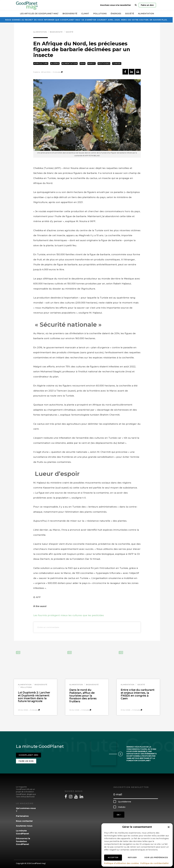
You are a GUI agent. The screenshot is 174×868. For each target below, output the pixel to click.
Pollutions (100, 14)
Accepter (113, 857)
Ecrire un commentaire (48, 627)
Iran (83, 63)
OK (119, 813)
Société (130, 14)
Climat (85, 14)
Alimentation (146, 14)
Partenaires (22, 814)
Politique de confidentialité (154, 863)
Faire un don (147, 5)
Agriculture (41, 63)
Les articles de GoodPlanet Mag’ (39, 14)
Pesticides (104, 63)
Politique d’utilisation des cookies (122, 863)
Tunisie (117, 63)
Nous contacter (24, 819)
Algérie (55, 63)
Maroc (91, 63)
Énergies (116, 14)
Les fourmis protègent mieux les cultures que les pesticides (69, 615)
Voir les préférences (156, 857)
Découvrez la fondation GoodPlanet (23, 840)
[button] (169, 827)
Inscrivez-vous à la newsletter (116, 5)
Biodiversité (70, 14)
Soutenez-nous (24, 824)
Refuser (132, 857)
